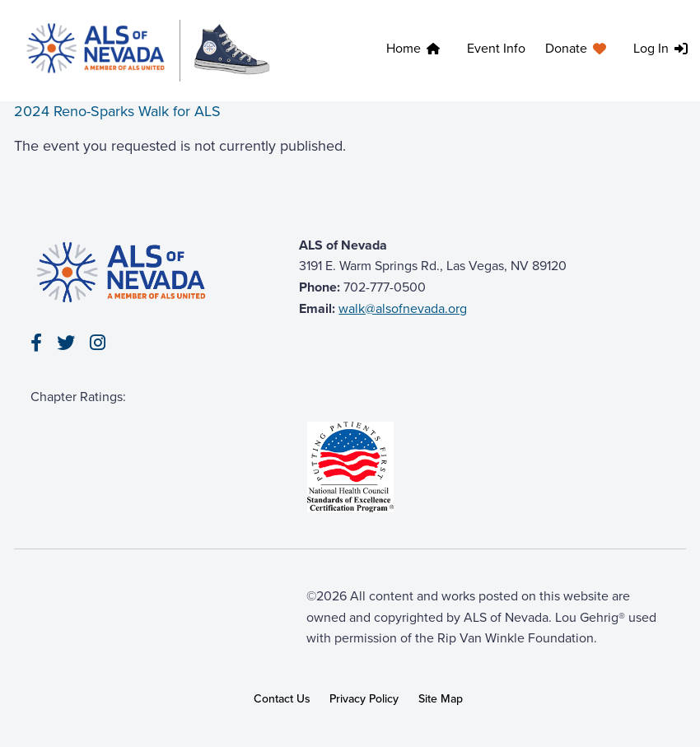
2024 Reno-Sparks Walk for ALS (117, 111)
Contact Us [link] (282, 699)
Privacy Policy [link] (364, 699)
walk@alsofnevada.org (403, 308)
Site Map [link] (441, 699)
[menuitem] (417, 51)
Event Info (496, 48)
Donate (566, 48)
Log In (651, 48)
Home (404, 48)
